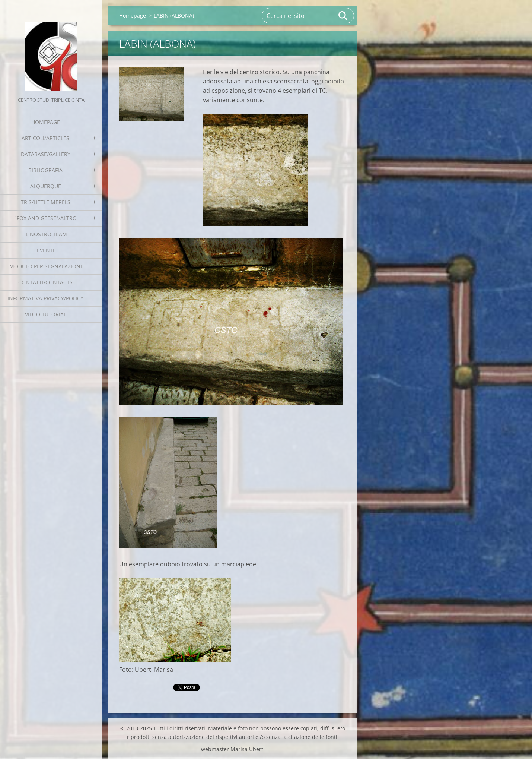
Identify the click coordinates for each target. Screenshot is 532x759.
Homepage (46, 122)
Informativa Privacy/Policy (45, 298)
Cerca (343, 16)
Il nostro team (46, 234)
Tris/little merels (46, 202)
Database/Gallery (46, 154)
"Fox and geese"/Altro (46, 218)
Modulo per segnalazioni (46, 266)
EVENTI (46, 250)
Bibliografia (45, 170)
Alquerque (46, 186)
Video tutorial (46, 314)
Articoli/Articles (45, 138)
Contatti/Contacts (45, 282)
